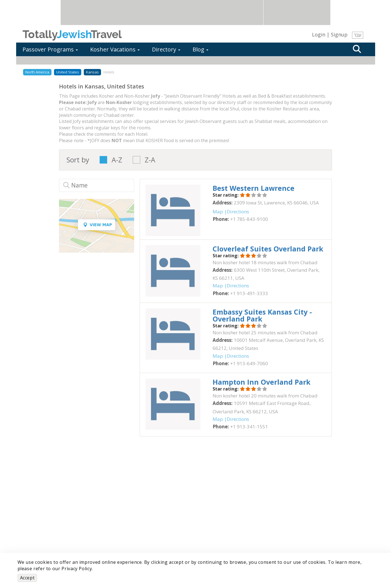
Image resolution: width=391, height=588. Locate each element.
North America (37, 72)
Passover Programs (50, 49)
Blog (201, 49)
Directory (166, 49)
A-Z (117, 160)
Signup (339, 34)
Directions (238, 212)
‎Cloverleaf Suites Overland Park (268, 249)
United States (68, 72)
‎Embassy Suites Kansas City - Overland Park (262, 315)
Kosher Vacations (115, 49)
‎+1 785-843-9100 (249, 219)
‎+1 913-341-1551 (249, 427)
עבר (358, 35)
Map (218, 212)
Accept (27, 578)
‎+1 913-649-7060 (249, 363)
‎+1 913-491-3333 (249, 293)
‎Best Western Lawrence (254, 188)
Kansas (92, 72)
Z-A (150, 160)
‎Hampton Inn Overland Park (262, 382)
